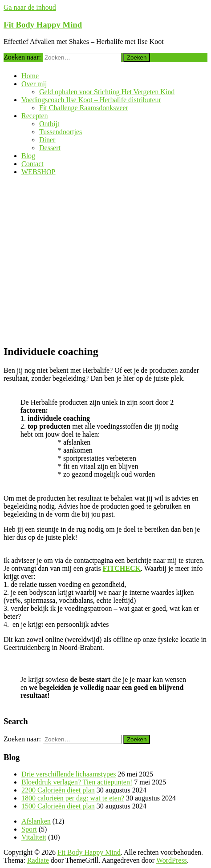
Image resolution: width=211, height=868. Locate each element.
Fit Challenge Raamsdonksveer (84, 108)
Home (30, 76)
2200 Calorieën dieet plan (58, 790)
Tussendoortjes (61, 132)
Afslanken (36, 821)
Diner (47, 140)
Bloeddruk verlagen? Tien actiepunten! (77, 782)
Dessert (50, 148)
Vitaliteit (34, 837)
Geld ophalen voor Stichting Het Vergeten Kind (107, 92)
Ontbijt (49, 124)
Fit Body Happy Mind (43, 25)
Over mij (34, 84)
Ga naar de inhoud (30, 7)
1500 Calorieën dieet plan (58, 806)
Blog (28, 156)
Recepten (35, 116)
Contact (32, 164)
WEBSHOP (38, 172)
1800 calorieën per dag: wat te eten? (73, 798)
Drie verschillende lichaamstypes (69, 774)
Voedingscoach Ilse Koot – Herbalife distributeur (91, 100)
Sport (29, 829)
